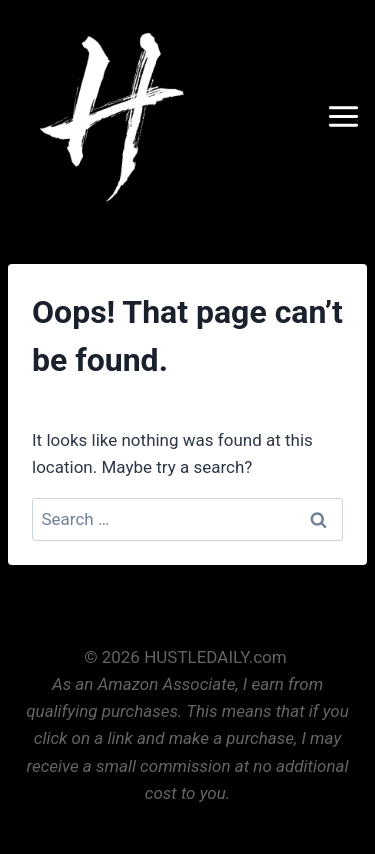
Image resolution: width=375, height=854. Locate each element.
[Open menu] (346, 116)
